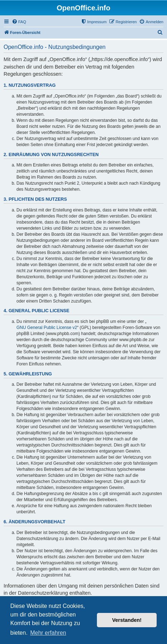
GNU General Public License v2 (47, 328)
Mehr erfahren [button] (48, 633)
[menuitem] (19, 22)
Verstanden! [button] (127, 620)
